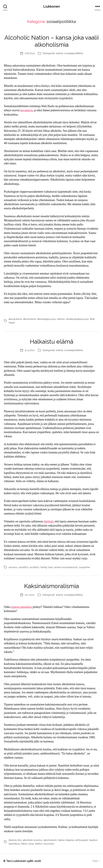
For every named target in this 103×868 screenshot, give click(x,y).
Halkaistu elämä (52, 341)
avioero (13, 567)
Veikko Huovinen (44, 844)
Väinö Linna (27, 844)
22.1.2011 (30, 595)
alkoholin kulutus (33, 840)
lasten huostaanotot (66, 567)
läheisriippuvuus (46, 319)
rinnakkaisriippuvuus (77, 319)
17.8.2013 (30, 53)
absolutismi (15, 319)
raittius (61, 319)
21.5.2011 (30, 350)
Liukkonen (51, 6)
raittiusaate (81, 840)
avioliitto (24, 567)
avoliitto (34, 567)
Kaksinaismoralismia (51, 586)
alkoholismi (29, 319)
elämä (60, 53)
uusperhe (84, 567)
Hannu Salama (66, 840)
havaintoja (27, 110)
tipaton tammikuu (22, 607)
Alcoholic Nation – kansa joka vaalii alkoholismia (52, 41)
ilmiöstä (48, 521)
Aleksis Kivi (15, 840)
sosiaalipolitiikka (74, 53)
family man (47, 567)
